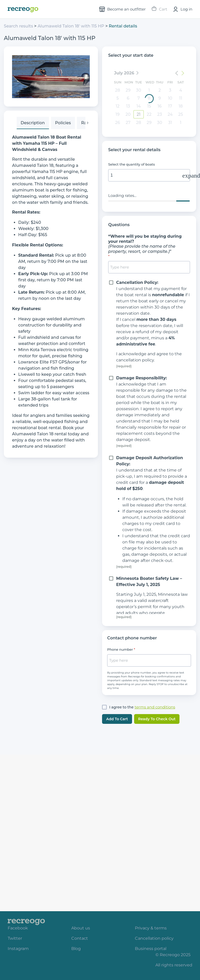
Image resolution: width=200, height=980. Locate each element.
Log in (182, 9)
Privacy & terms (151, 928)
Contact (80, 938)
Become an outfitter (122, 9)
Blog (76, 949)
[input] (149, 175)
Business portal (151, 949)
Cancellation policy (154, 938)
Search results (18, 26)
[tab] (33, 123)
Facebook (18, 928)
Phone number (120, 649)
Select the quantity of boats (132, 164)
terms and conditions (155, 707)
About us (81, 928)
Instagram (18, 949)
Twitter (15, 938)
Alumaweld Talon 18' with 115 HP (72, 26)
